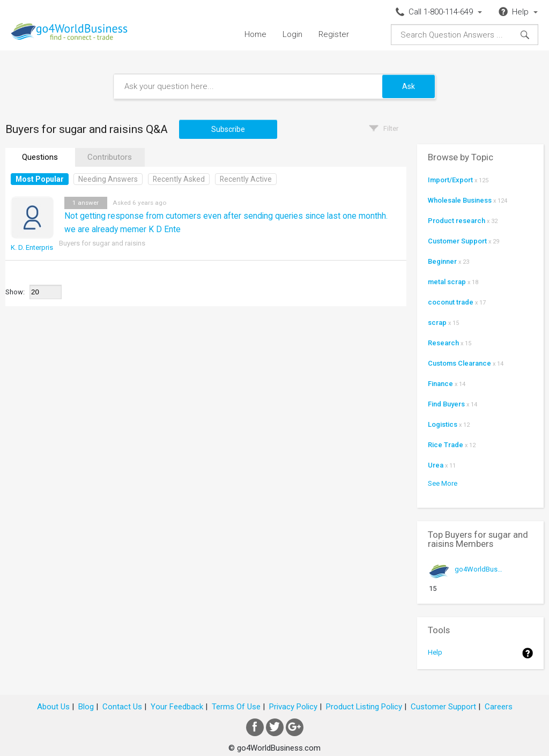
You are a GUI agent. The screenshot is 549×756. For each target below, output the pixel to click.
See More (443, 483)
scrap (437, 323)
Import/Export (450, 180)
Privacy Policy (293, 707)
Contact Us (122, 707)
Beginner (442, 261)
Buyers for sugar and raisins (102, 243)
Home (255, 34)
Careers (499, 707)
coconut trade (451, 302)
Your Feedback (177, 707)
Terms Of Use (236, 707)
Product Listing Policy (364, 707)
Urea (436, 465)
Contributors (110, 157)
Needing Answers (108, 179)
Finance (440, 384)
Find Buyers (446, 404)
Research (443, 343)
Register (334, 34)
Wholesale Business (460, 200)
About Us (53, 707)
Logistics (443, 424)
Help (435, 652)
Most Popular (40, 179)
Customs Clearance (459, 363)
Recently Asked (179, 179)
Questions (40, 157)
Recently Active (246, 179)
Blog (86, 707)
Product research (457, 221)
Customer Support (457, 241)
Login (292, 34)
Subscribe (228, 129)
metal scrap (447, 282)
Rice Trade (446, 445)
